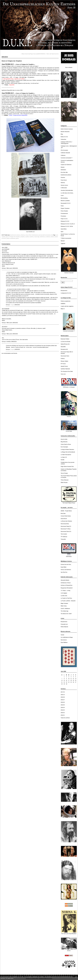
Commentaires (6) (48, 235)
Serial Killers (64, 229)
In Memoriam (64, 188)
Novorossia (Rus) (65, 524)
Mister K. (63, 309)
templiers (23, 237)
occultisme (48, 237)
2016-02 (63, 713)
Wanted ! (63, 241)
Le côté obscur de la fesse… (67, 193)
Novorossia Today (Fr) (66, 526)
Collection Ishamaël (65, 153)
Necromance (64, 640)
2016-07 (63, 700)
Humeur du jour (64, 185)
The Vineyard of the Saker (67, 371)
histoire (52, 237)
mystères (32, 237)
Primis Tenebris (64, 211)
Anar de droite (64, 439)
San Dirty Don (64, 572)
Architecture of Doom (66, 583)
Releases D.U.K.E (65, 221)
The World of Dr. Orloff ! (66, 614)
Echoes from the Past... (66, 564)
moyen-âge (37, 237)
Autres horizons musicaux (67, 129)
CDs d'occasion (64, 150)
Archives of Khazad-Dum (67, 585)
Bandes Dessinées (65, 132)
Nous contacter (69, 67)
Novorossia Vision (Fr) (66, 531)
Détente (63, 167)
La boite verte (64, 596)
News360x (63, 347)
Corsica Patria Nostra (66, 516)
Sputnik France (64, 366)
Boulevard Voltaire (65, 339)
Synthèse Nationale (65, 369)
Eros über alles (64, 172)
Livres (62, 196)
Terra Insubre (64, 534)
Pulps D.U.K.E (64, 219)
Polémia (63, 359)
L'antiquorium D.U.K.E (66, 293)
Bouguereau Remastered (67, 588)
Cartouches (63, 139)
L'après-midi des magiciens (67, 306)
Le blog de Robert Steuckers (67, 450)
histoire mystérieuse (11, 238)
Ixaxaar (62, 635)
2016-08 (63, 697)
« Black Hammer (25, 54)
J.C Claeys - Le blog (65, 591)
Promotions (63, 216)
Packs (62, 206)
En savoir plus (10, 978)
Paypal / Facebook (65, 208)
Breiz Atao (63, 513)
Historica (63, 183)
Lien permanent (40, 235)
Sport (62, 232)
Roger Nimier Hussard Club (67, 467)
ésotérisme (42, 237)
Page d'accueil (34, 54)
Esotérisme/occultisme (66, 175)
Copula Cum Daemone (66, 165)
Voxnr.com (63, 374)
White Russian (64, 483)
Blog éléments (64, 442)
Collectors (63, 155)
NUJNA (63, 460)
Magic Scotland (64, 603)
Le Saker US (64, 457)
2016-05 (63, 705)
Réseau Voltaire (64, 361)
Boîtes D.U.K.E (64, 137)
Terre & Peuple (64, 473)
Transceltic (63, 539)
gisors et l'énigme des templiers (13, 237)
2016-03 (63, 710)
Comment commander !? (66, 158)
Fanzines (63, 178)
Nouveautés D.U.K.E (66, 203)
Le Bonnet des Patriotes (66, 521)
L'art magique (64, 593)
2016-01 (63, 715)
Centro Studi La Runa (66, 444)
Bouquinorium (64, 291)
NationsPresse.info (65, 344)
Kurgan (12, 305)
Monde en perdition (65, 201)
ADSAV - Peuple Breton (66, 511)
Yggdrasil (63, 243)
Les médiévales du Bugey (67, 637)
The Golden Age (65, 611)
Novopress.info (64, 349)
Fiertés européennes (66, 301)
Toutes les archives (65, 718)
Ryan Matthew (64, 642)
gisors (17, 238)
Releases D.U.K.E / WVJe (67, 226)
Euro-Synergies (64, 447)
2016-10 (63, 695)
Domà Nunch (64, 519)
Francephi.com (64, 624)
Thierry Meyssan (65, 480)
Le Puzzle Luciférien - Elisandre (68, 601)
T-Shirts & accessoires (66, 238)
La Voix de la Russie (65, 342)
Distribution (63, 170)
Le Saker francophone (66, 455)
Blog (62, 134)
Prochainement (64, 214)
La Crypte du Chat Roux (66, 598)
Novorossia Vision (65, 356)
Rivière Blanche (64, 627)
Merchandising (64, 198)
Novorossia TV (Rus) (66, 529)
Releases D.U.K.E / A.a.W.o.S (68, 224)
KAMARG (63, 304)
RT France (63, 364)
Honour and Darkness (66, 570)
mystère (27, 237)
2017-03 (63, 692)
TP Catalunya (64, 537)
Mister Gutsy (64, 606)
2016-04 (63, 708)
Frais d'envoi (64, 180)
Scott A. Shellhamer (65, 609)
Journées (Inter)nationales (67, 190)
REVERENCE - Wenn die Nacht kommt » (49, 54)
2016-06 (63, 702)
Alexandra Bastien (65, 580)
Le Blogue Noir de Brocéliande (68, 452)
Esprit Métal (64, 567)
